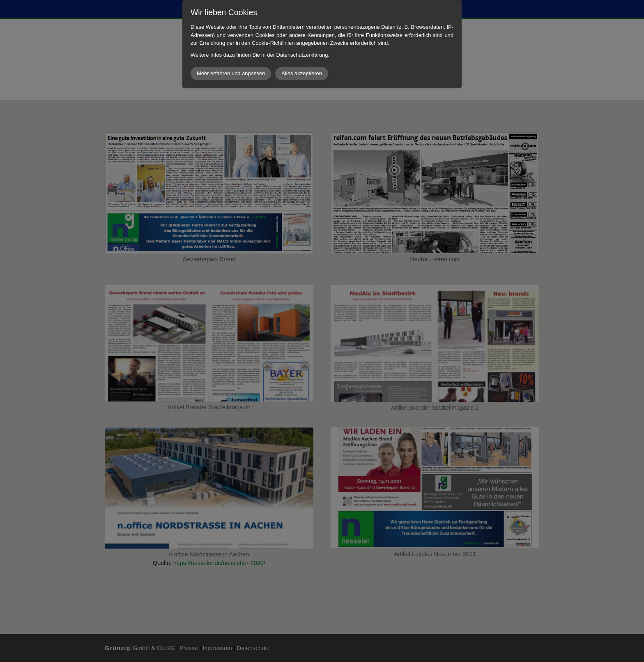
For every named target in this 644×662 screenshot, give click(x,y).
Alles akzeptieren (302, 73)
